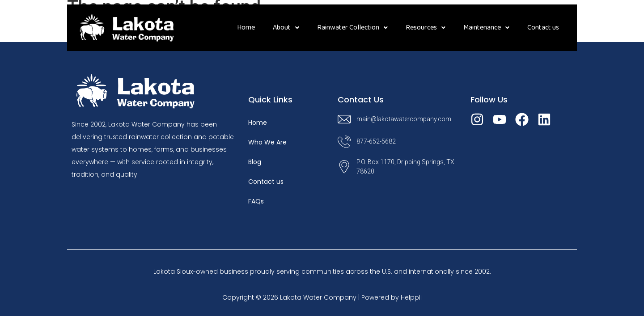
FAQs (256, 201)
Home (246, 28)
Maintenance (486, 28)
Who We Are (267, 142)
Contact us (543, 28)
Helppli (411, 297)
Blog (255, 162)
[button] (286, 28)
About (286, 28)
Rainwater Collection (352, 28)
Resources (426, 28)
